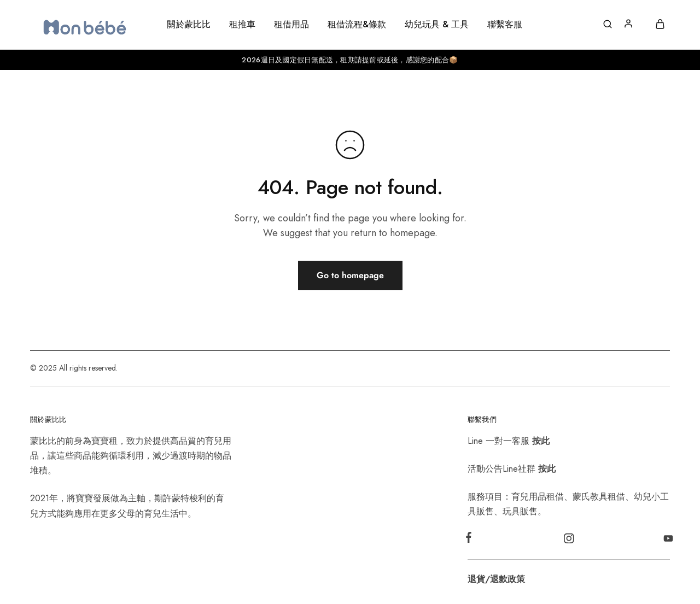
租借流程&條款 (357, 25)
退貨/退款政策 (496, 579)
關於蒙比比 (189, 25)
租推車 (242, 25)
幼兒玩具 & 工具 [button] (437, 25)
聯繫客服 (505, 25)
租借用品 (291, 25)
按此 (541, 441)
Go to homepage (350, 275)
